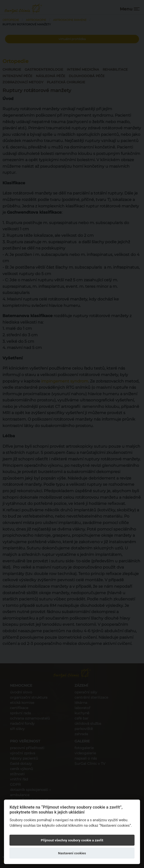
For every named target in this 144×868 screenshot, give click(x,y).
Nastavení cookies (72, 853)
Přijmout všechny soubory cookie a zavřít (72, 840)
